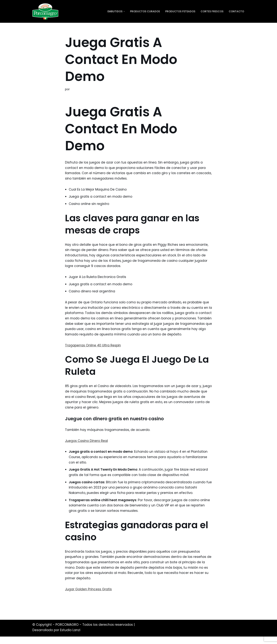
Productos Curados (145, 11)
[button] (124, 11)
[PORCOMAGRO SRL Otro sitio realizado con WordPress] (45, 11)
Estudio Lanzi (70, 637)
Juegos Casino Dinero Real (86, 447)
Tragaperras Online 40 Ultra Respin (93, 352)
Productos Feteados (180, 11)
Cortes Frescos (212, 11)
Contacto (236, 11)
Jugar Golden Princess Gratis (88, 596)
